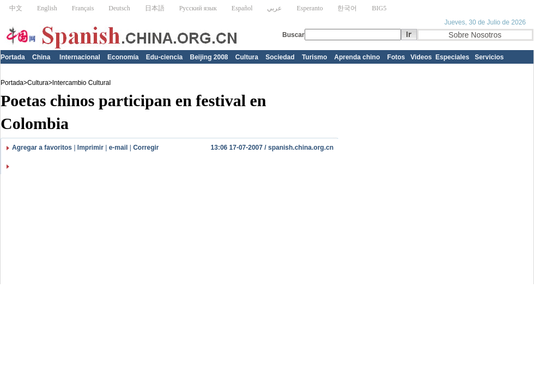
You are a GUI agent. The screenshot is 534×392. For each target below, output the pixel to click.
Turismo (314, 57)
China (41, 57)
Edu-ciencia (164, 57)
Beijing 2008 (209, 57)
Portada (13, 57)
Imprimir (90, 148)
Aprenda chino (357, 57)
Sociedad (280, 57)
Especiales (452, 57)
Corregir (146, 148)
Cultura (247, 57)
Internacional (80, 57)
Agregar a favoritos (42, 148)
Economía (123, 57)
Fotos (396, 57)
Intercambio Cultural (81, 83)
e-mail (119, 148)
